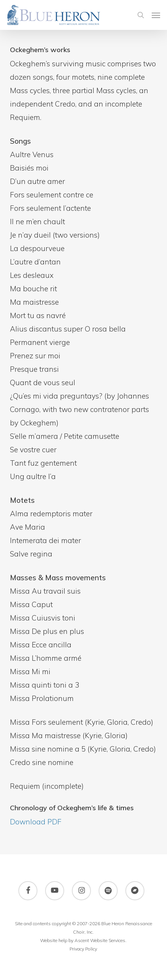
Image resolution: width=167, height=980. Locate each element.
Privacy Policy (83, 949)
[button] (156, 15)
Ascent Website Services (100, 940)
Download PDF (36, 822)
